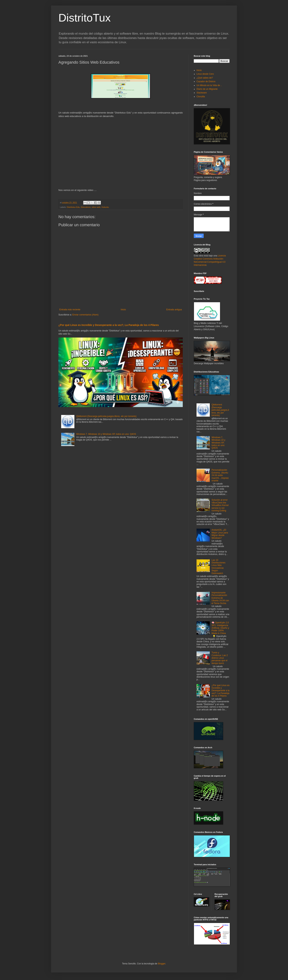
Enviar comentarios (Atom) (85, 315)
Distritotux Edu (73, 207)
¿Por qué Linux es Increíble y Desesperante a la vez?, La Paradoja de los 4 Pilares (109, 325)
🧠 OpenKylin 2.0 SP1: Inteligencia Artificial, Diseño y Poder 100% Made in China (220, 628)
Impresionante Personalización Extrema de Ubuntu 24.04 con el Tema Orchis (220, 598)
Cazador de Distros (206, 81)
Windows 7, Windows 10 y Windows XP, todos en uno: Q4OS (106, 434)
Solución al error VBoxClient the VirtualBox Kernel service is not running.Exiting (220, 505)
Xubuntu (105, 207)
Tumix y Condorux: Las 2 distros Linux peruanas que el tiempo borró (220, 658)
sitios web (96, 207)
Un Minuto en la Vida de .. (209, 85)
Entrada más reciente (70, 310)
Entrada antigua (174, 310)
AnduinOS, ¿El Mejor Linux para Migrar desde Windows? (220, 534)
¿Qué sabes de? (205, 78)
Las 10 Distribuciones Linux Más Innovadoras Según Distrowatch (218, 567)
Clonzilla (201, 97)
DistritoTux (84, 18)
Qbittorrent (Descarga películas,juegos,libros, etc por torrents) (106, 416)
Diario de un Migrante (207, 89)
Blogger (162, 964)
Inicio (123, 310)
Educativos (86, 207)
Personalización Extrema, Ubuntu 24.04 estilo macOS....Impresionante (220, 475)
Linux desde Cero (205, 74)
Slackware (202, 93)
